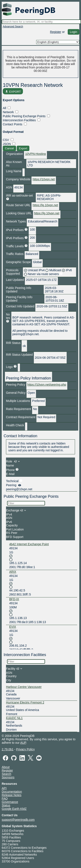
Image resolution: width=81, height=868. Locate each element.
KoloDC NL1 (14, 718)
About (6, 767)
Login (73, 32)
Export (23, 148)
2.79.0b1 (8, 749)
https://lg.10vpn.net (45, 205)
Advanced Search (13, 27)
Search (6, 774)
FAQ (5, 798)
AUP (23, 743)
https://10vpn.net (44, 179)
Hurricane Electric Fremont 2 (25, 702)
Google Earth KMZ (14, 809)
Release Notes (12, 795)
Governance (10, 802)
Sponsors (8, 777)
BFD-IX (14, 599)
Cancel (9, 148)
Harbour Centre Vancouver (24, 687)
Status (6, 805)
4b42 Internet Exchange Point (29, 544)
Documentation (12, 792)
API (4, 788)
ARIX (13, 572)
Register (55, 32)
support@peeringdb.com (18, 820)
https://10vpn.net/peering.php (47, 385)
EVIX (13, 627)
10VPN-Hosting (35, 154)
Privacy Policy (25, 749)
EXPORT (13, 92)
